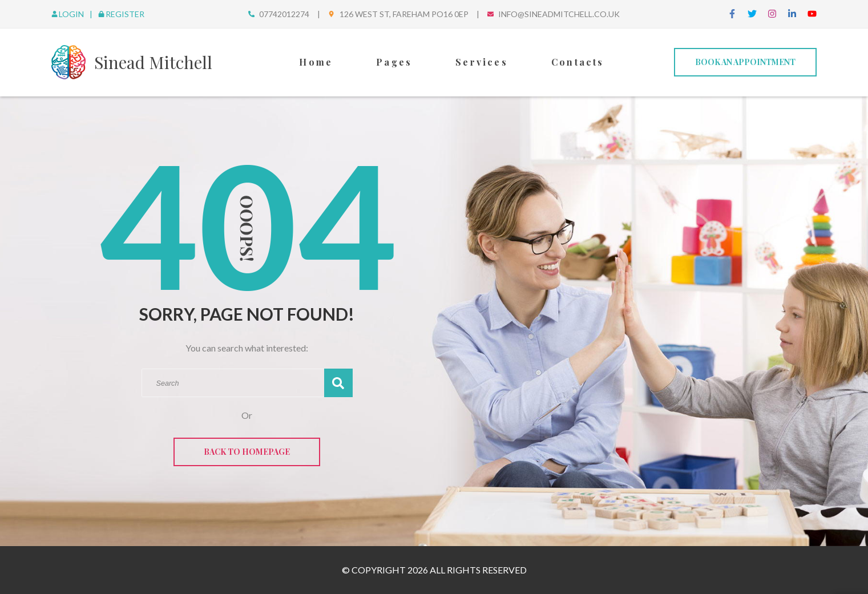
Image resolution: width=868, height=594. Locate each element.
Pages (394, 62)
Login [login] (68, 14)
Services (482, 62)
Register (121, 14)
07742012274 (284, 14)
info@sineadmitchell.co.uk (559, 14)
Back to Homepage (247, 452)
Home (316, 62)
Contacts (578, 62)
